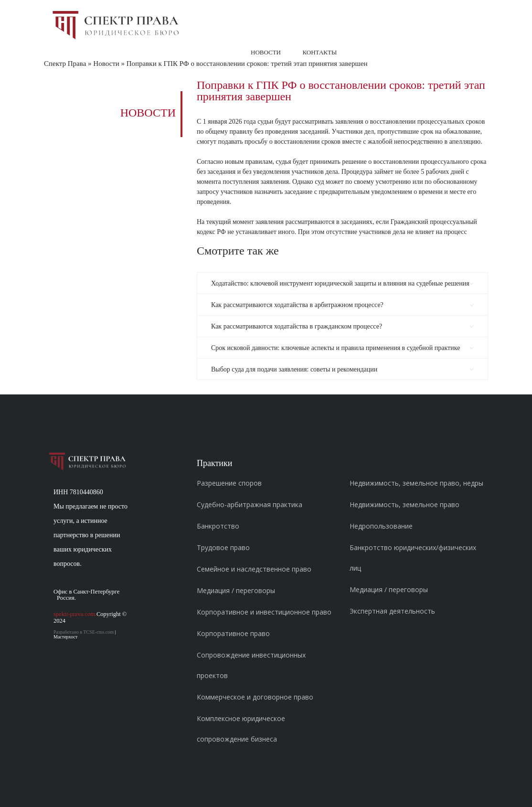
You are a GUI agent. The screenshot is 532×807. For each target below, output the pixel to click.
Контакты (320, 52)
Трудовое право (223, 547)
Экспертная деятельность (392, 611)
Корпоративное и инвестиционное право (264, 612)
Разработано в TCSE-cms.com (84, 632)
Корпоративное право (233, 633)
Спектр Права (65, 64)
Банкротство (218, 526)
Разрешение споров (229, 483)
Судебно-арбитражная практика (250, 504)
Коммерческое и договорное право (255, 697)
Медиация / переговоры (236, 590)
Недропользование (381, 526)
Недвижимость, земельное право (404, 504)
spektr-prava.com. (75, 614)
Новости (266, 52)
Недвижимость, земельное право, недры (416, 483)
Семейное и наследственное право (254, 569)
